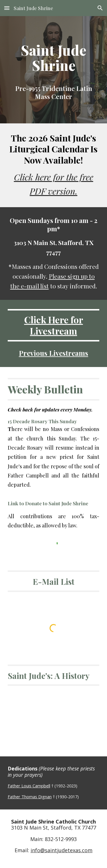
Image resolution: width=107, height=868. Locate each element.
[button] (7, 8)
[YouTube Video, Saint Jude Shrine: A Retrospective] (54, 716)
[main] (54, 58)
